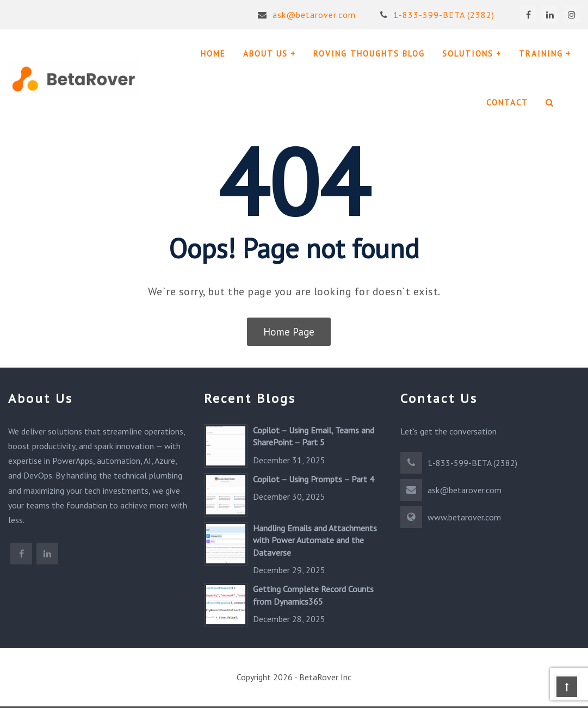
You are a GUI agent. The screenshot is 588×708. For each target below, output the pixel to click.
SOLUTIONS (468, 54)
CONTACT (507, 103)
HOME (213, 54)
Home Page (289, 332)
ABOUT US (265, 54)
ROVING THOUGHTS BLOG (369, 54)
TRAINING (541, 54)
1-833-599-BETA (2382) (437, 15)
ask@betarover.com (307, 15)
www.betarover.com (464, 517)
